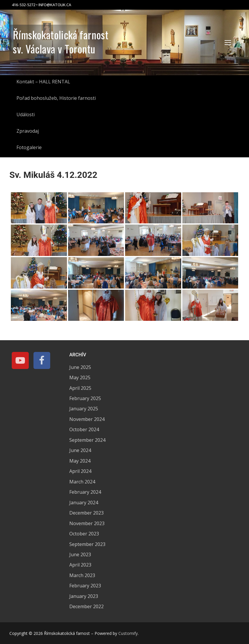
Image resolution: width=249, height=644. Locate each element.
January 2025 (84, 409)
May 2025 (80, 377)
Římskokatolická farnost (61, 35)
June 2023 (80, 554)
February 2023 (85, 586)
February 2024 (85, 492)
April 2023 (80, 565)
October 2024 (84, 429)
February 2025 (85, 398)
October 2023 (84, 534)
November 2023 (87, 523)
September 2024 (87, 440)
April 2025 (80, 388)
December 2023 (86, 513)
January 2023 (84, 596)
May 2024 (80, 461)
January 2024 (84, 503)
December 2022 (86, 606)
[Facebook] (42, 360)
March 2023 (82, 575)
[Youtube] (20, 360)
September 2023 (87, 544)
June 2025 (80, 367)
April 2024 (80, 471)
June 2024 (80, 450)
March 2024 (82, 482)
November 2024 (87, 419)
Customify (128, 633)
